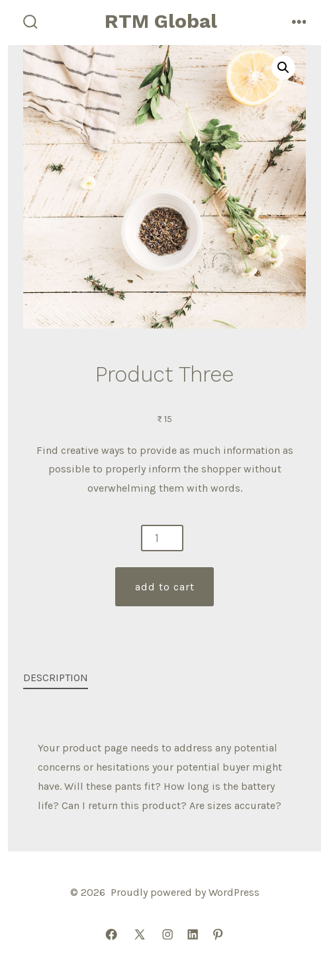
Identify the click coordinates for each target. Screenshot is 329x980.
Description (56, 678)
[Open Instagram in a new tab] (167, 935)
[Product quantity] (162, 538)
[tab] (154, 679)
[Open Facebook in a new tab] (111, 935)
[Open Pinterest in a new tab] (218, 935)
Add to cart (165, 587)
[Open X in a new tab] (140, 935)
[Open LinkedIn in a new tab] (193, 935)
